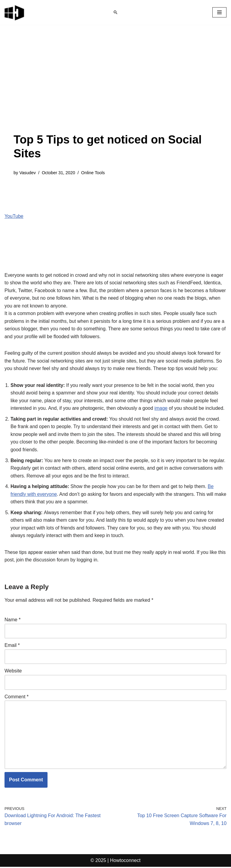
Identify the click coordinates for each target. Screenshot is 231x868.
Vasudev (28, 173)
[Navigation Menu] (219, 12)
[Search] (115, 12)
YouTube (14, 216)
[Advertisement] (115, 88)
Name (12, 621)
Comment (17, 698)
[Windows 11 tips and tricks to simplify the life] (15, 12)
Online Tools (93, 173)
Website (13, 672)
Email (12, 646)
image (162, 409)
